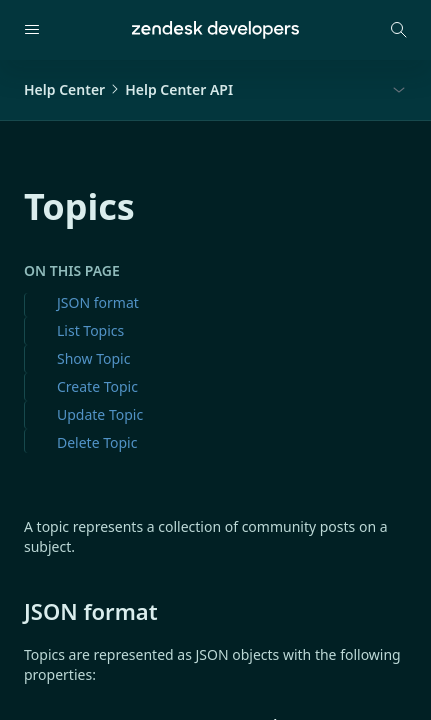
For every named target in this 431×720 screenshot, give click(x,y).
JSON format (98, 302)
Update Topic (100, 414)
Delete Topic (97, 442)
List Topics (90, 330)
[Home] (215, 30)
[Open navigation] (32, 30)
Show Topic (93, 358)
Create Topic (97, 386)
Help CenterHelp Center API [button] (128, 89)
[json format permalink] (14, 611)
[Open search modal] (399, 30)
